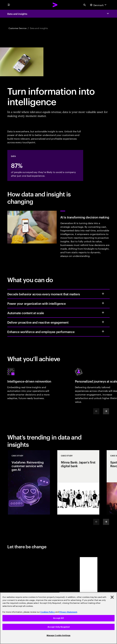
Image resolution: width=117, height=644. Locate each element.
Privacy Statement (68, 612)
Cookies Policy (48, 612)
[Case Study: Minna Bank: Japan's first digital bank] (78, 482)
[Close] (112, 597)
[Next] (106, 411)
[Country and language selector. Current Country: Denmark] (99, 5)
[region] (58, 618)
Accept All (58, 618)
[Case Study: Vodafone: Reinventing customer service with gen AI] (29, 482)
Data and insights (17, 14)
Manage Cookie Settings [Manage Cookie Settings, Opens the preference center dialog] (59, 635)
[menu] (9, 5)
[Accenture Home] (55, 5)
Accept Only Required (59, 627)
